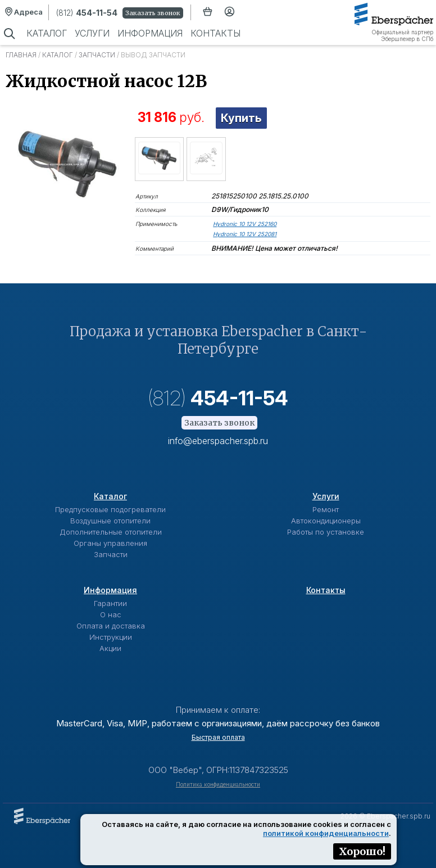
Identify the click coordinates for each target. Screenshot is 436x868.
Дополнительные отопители (111, 532)
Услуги (92, 33)
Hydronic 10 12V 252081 (245, 234)
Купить (241, 118)
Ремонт (326, 509)
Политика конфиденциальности (218, 784)
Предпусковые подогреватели (110, 509)
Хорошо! (362, 851)
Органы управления (110, 543)
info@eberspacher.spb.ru (218, 441)
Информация (150, 33)
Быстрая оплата (218, 737)
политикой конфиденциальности (326, 833)
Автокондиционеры (326, 521)
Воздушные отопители (110, 521)
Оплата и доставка (111, 626)
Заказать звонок (153, 13)
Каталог (47, 33)
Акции (110, 648)
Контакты (215, 33)
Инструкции (111, 637)
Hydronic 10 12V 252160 (245, 224)
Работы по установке (326, 532)
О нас (111, 614)
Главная (21, 55)
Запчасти (97, 55)
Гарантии (110, 603)
